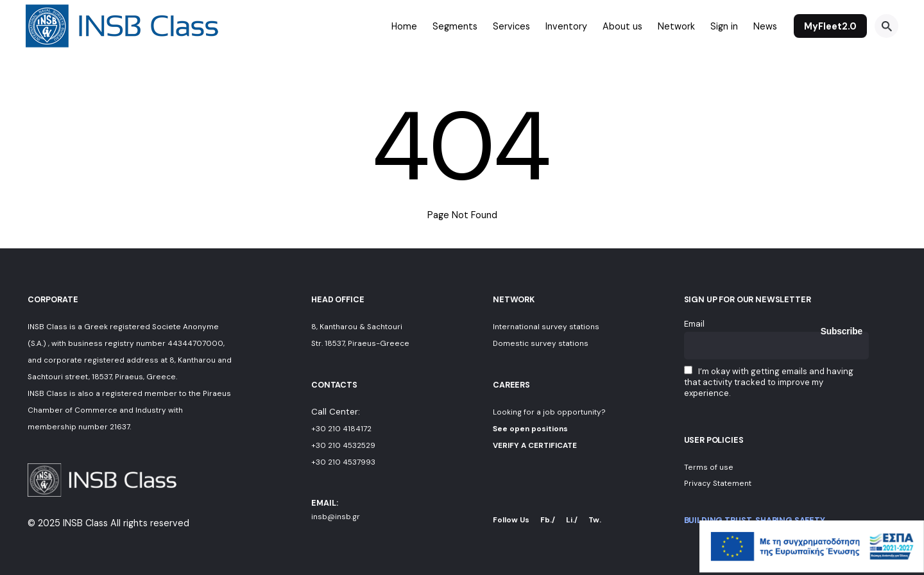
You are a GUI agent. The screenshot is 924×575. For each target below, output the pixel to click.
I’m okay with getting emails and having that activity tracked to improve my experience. (769, 382)
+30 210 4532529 (343, 445)
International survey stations (546, 327)
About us (622, 26)
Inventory (566, 26)
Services (511, 26)
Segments (455, 26)
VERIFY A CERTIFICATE (535, 445)
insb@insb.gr (336, 517)
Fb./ (548, 520)
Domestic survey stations (541, 343)
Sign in (724, 26)
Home (404, 26)
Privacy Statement (718, 483)
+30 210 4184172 (341, 429)
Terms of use (709, 467)
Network (676, 26)
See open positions (530, 429)
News (765, 26)
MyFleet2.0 (830, 26)
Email (694, 324)
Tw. (595, 520)
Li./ (572, 520)
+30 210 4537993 (343, 462)
